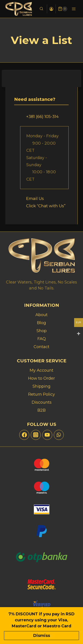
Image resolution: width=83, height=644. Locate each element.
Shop (42, 331)
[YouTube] (47, 435)
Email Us (35, 199)
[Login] (51, 9)
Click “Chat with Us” (46, 206)
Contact (41, 347)
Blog (41, 323)
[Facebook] (24, 435)
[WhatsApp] (59, 435)
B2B (41, 410)
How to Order (41, 378)
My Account (41, 370)
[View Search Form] (41, 9)
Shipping (41, 386)
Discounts (42, 402)
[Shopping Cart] (63, 9)
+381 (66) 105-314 (42, 117)
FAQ (42, 339)
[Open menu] (74, 9)
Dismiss (42, 636)
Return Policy (41, 394)
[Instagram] (36, 435)
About (41, 315)
